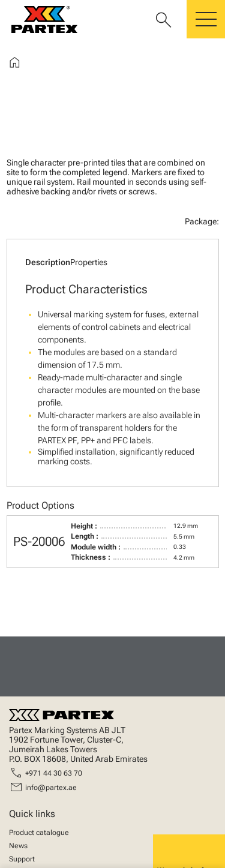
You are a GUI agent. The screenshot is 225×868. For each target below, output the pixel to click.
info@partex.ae (51, 788)
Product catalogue (39, 833)
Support (22, 859)
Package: (202, 221)
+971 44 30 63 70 (54, 773)
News (18, 846)
